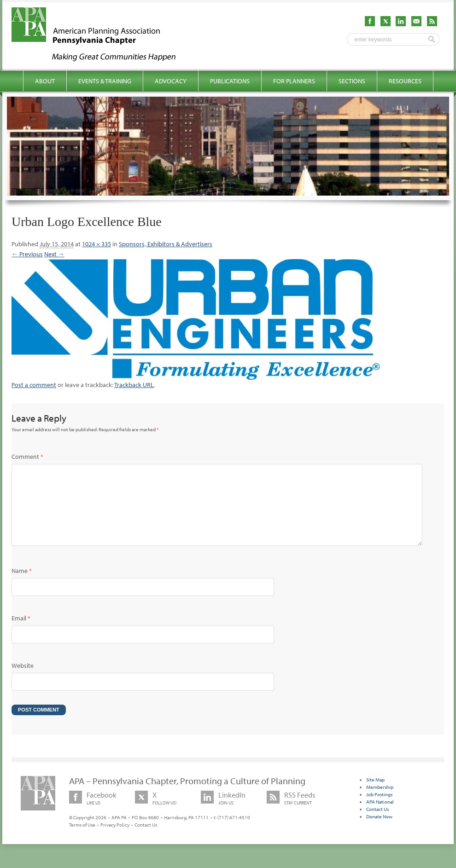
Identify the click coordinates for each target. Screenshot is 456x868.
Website (23, 680)
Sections (352, 81)
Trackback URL (134, 385)
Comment (27, 457)
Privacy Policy (115, 839)
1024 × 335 (96, 244)
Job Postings (379, 809)
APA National (380, 816)
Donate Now (379, 831)
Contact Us (146, 839)
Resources (405, 81)
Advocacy (171, 81)
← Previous (27, 254)
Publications (230, 81)
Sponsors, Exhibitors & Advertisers (166, 244)
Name (22, 585)
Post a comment (34, 385)
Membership (380, 802)
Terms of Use (82, 839)
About (45, 81)
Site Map (375, 794)
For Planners (294, 81)
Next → (54, 254)
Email (21, 633)
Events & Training (105, 81)
